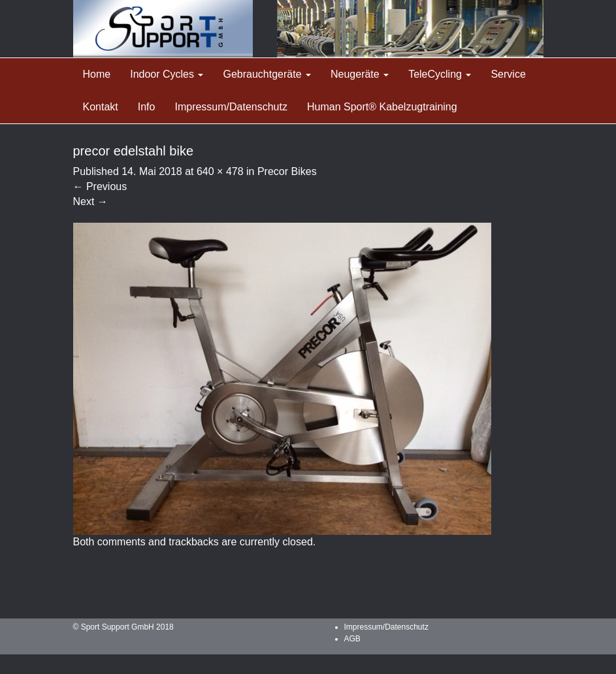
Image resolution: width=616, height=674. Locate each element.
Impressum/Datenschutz (231, 107)
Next (90, 201)
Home (97, 74)
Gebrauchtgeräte (267, 74)
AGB (352, 639)
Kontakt (101, 107)
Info (147, 107)
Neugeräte (360, 74)
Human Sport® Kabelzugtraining (382, 107)
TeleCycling (440, 74)
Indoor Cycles (167, 74)
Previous (100, 186)
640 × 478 (220, 171)
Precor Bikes (287, 171)
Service (508, 74)
